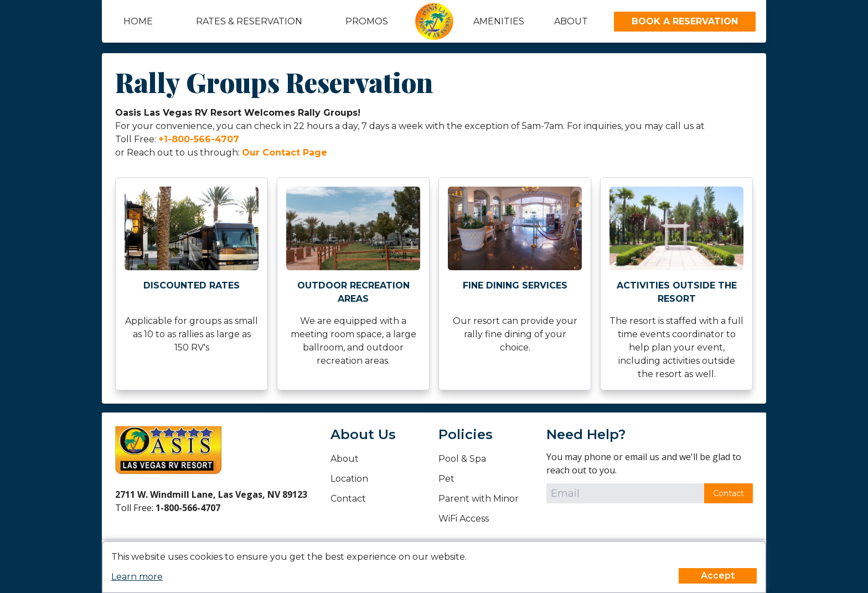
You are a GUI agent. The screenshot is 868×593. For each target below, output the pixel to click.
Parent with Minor (479, 499)
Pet (446, 479)
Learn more (137, 577)
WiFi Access (464, 519)
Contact (348, 499)
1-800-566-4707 (188, 508)
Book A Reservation (685, 21)
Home (138, 21)
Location (349, 479)
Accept (718, 576)
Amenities (499, 21)
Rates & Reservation (249, 21)
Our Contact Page (285, 153)
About (571, 21)
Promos (367, 21)
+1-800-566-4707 (199, 139)
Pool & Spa (462, 459)
